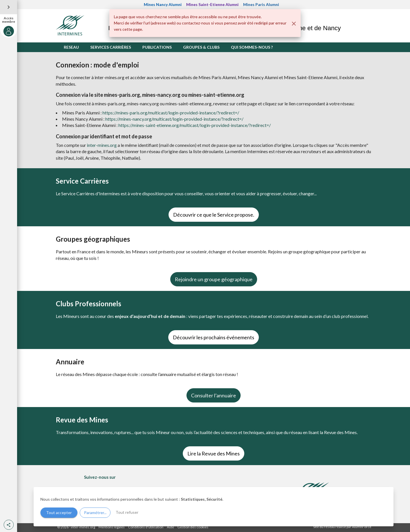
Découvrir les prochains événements (214, 337)
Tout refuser (127, 512)
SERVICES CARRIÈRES (111, 47)
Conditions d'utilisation (146, 527)
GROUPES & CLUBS (201, 47)
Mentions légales (112, 527)
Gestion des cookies (193, 527)
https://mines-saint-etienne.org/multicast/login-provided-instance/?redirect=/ (195, 125)
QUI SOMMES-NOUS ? (252, 47)
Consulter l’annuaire (214, 395)
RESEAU (71, 47)
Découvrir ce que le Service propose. (214, 215)
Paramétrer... (95, 513)
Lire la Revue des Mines (214, 453)
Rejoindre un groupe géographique (214, 279)
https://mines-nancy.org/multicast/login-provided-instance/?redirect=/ (174, 119)
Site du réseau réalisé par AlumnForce (342, 527)
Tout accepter (59, 513)
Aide (170, 527)
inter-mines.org (102, 145)
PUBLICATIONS (157, 47)
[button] (9, 525)
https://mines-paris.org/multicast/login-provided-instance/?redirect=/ (171, 113)
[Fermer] (294, 24)
